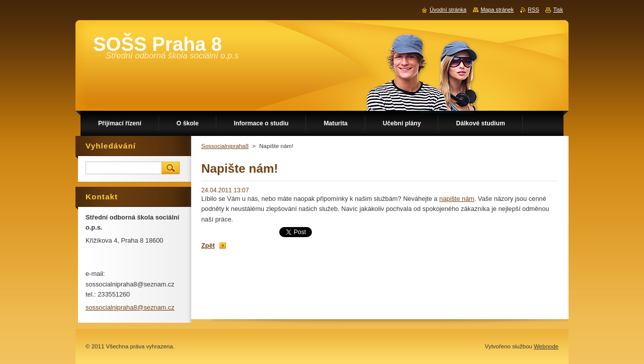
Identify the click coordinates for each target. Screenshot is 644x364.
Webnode (546, 346)
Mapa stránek (497, 10)
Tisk (558, 10)
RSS (533, 10)
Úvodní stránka (448, 10)
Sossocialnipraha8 (225, 146)
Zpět (208, 245)
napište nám (457, 199)
